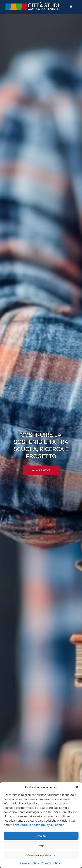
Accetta (41, 836)
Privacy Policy (51, 863)
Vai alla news (41, 470)
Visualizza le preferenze (41, 855)
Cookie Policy (30, 863)
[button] (77, 787)
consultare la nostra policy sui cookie (39, 825)
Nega (41, 845)
